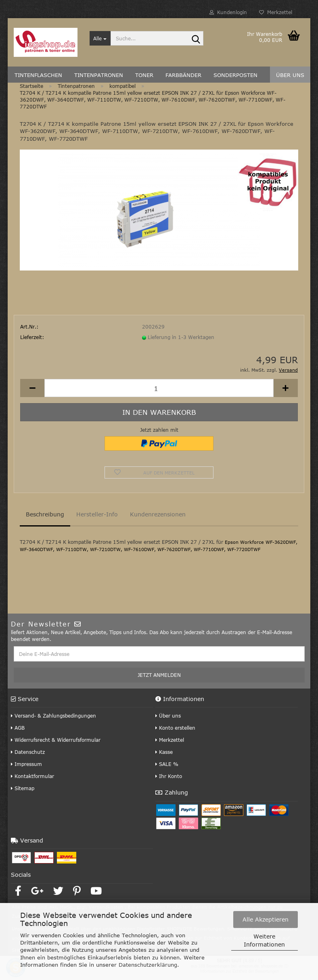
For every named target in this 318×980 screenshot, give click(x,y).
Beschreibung (45, 514)
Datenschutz (28, 752)
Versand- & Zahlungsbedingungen (53, 716)
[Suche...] (100, 38)
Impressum (26, 764)
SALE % (167, 764)
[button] (32, 388)
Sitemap (23, 788)
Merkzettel (276, 12)
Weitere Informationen (264, 940)
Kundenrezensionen (158, 514)
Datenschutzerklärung (148, 965)
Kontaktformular (32, 776)
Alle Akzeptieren (266, 919)
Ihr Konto (169, 776)
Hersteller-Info (97, 514)
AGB (18, 728)
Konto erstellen (175, 728)
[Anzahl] (159, 388)
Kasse (164, 752)
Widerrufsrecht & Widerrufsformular (56, 740)
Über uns (168, 716)
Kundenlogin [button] (228, 12)
